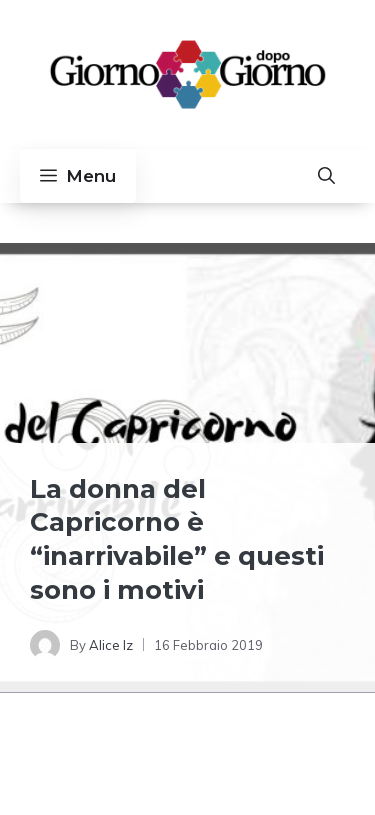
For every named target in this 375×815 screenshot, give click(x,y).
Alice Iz (111, 645)
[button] (326, 176)
